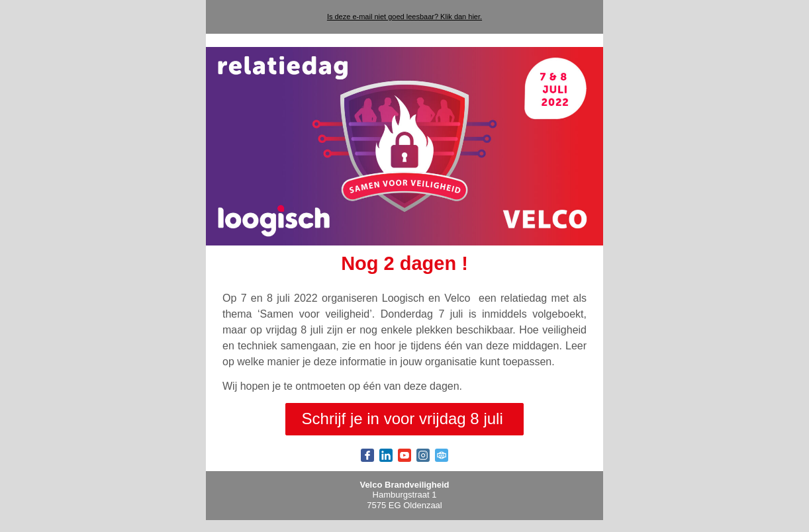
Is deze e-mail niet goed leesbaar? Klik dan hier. (404, 17)
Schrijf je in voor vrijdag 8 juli (405, 419)
